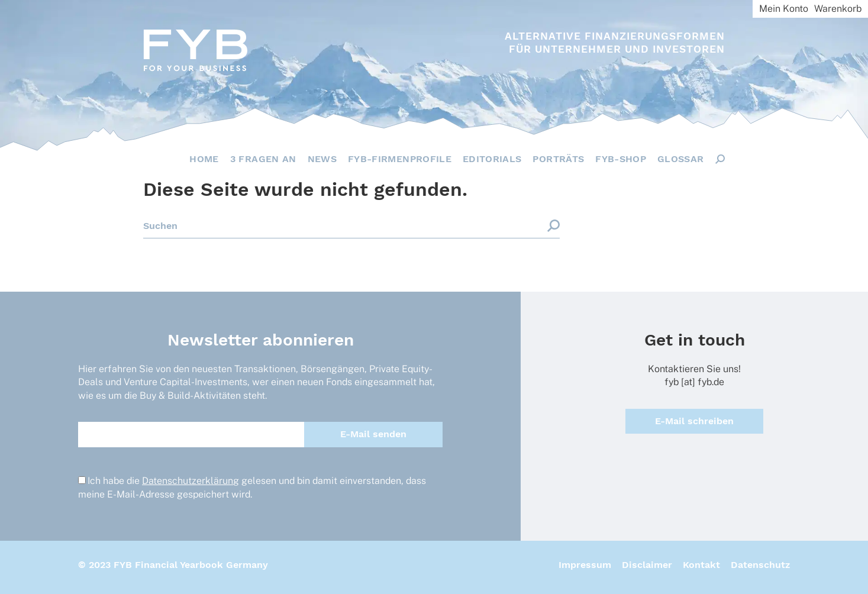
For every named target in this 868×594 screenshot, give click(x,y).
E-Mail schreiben (694, 421)
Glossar (680, 159)
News (322, 159)
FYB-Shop (621, 159)
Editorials (492, 159)
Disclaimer (647, 565)
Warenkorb (838, 9)
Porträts (558, 159)
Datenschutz (760, 565)
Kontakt (701, 565)
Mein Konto (784, 9)
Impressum (585, 565)
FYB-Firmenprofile (400, 159)
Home (204, 159)
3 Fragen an (263, 159)
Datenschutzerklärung (191, 481)
